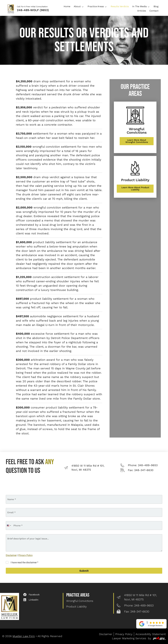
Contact (154, 11)
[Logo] (12, 9)
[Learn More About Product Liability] (135, 189)
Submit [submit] (84, 571)
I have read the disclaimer (24, 562)
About (79, 6)
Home (67, 6)
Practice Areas (97, 6)
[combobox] (9, 526)
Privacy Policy (25, 555)
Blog (156, 6)
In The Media (141, 6)
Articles (142, 11)
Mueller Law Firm (24, 636)
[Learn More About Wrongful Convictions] (137, 141)
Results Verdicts (120, 6)
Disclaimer (11, 555)
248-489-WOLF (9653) (33, 10)
